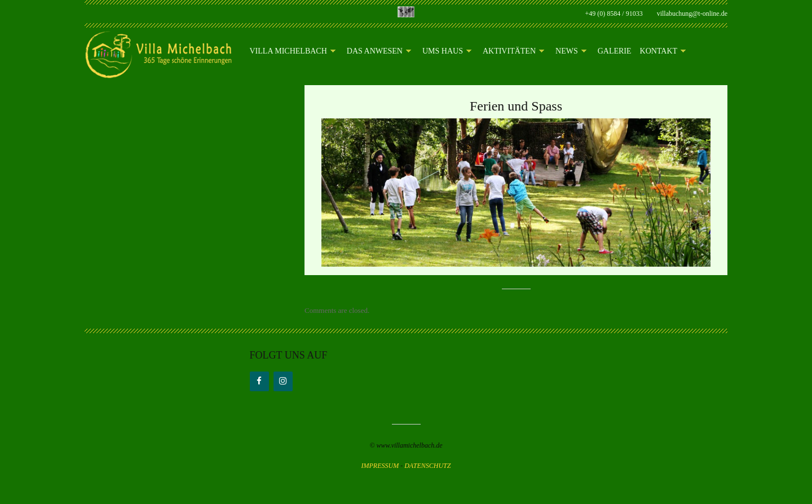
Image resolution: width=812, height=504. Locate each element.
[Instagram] (283, 381)
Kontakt (663, 51)
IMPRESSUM (380, 466)
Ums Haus (447, 51)
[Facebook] (259, 381)
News (571, 51)
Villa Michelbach (293, 51)
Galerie (615, 51)
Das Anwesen (379, 51)
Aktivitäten (513, 51)
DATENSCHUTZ (427, 466)
